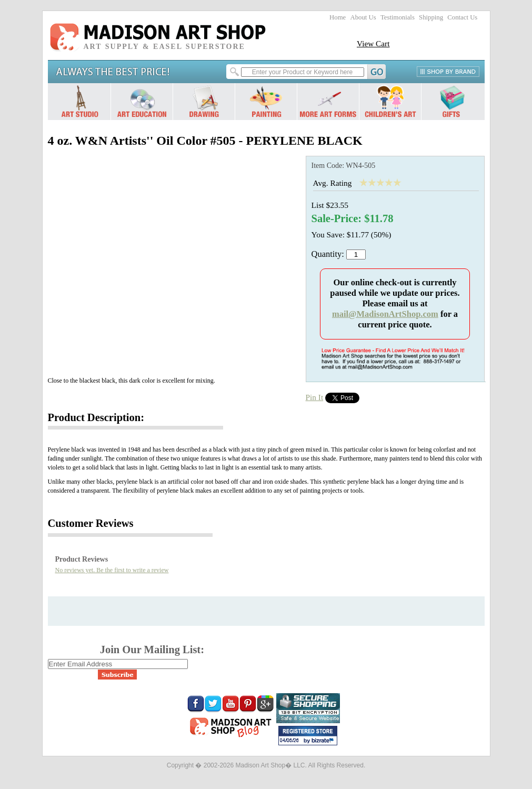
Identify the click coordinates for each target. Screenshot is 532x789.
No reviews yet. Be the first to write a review (112, 570)
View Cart (373, 43)
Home (338, 17)
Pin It (315, 397)
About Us (363, 17)
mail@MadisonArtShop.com (385, 314)
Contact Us (462, 17)
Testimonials (398, 17)
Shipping (431, 17)
